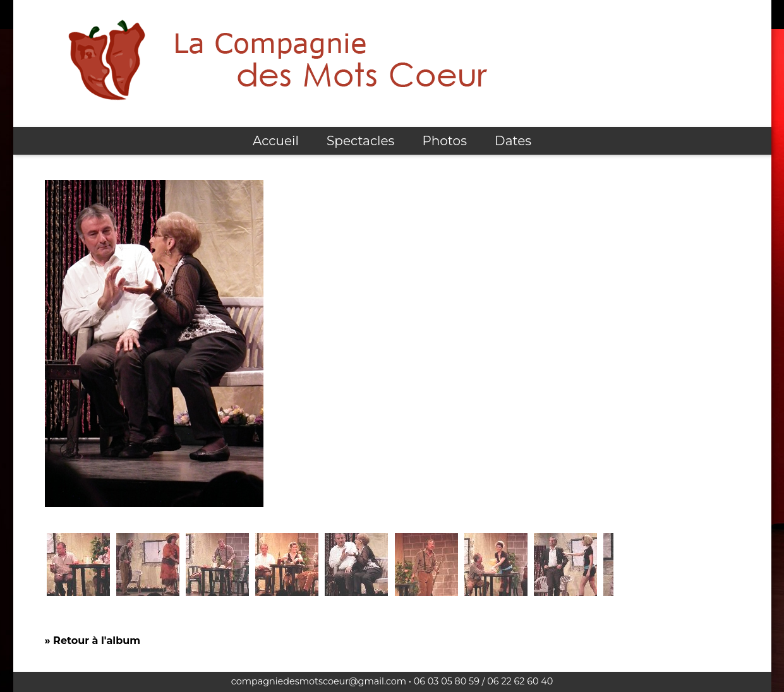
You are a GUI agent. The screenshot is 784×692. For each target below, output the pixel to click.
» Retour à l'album (93, 641)
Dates (513, 141)
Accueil (276, 141)
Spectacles (360, 141)
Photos (444, 141)
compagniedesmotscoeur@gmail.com (319, 681)
